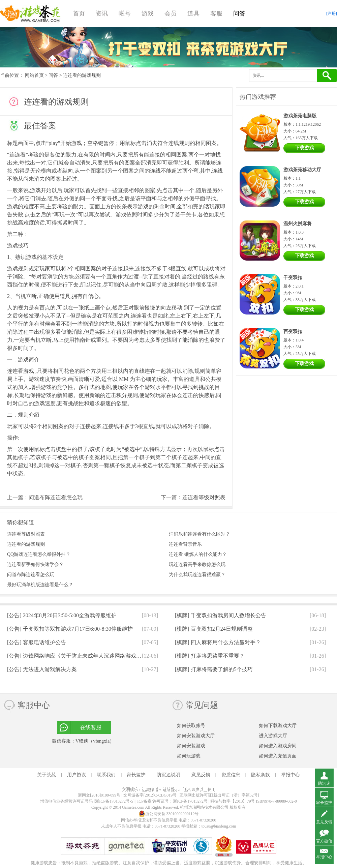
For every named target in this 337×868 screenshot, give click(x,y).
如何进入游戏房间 (278, 746)
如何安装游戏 (191, 746)
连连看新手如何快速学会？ (35, 564)
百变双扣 (293, 332)
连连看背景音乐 (185, 544)
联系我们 (106, 775)
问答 (239, 13)
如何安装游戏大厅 (196, 736)
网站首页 (34, 75)
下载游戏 (304, 148)
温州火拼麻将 (298, 224)
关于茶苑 (47, 775)
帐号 (125, 13)
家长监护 (136, 775)
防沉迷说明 (168, 775)
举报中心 (290, 775)
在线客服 (91, 727)
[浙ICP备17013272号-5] (114, 801)
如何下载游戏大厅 (278, 726)
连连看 (18, 155)
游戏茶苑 (30, 13)
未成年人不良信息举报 (122, 826)
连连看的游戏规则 (26, 544)
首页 (79, 13)
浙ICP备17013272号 (190, 801)
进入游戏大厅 (273, 736)
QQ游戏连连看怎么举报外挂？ (39, 554)
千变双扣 (293, 278)
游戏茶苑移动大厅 (302, 170)
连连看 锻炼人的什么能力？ (198, 554)
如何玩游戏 (189, 756)
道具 (193, 13)
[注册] (332, 13)
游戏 (148, 13)
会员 (171, 13)
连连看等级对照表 (204, 497)
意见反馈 (201, 775)
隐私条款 (261, 775)
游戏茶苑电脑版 (300, 116)
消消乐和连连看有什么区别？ (200, 534)
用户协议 (76, 775)
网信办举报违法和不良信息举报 (149, 820)
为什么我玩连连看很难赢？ (197, 575)
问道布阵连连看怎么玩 (56, 497)
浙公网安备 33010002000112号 (169, 814)
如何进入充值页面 (278, 756)
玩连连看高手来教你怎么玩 (197, 564)
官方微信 (324, 841)
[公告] (62, 615)
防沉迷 (324, 783)
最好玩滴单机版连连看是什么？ (40, 585)
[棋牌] (221, 615)
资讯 (102, 13)
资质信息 (231, 775)
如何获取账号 (191, 726)
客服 (216, 13)
